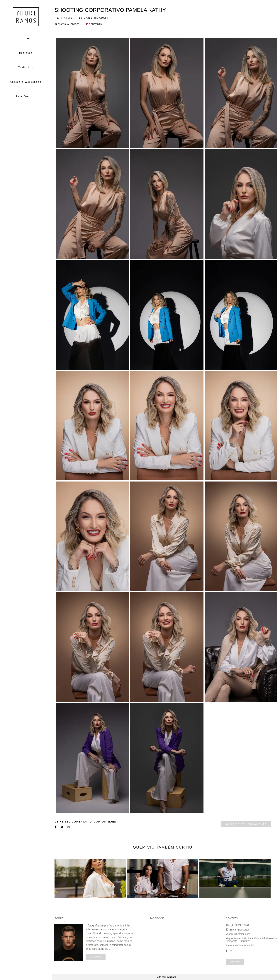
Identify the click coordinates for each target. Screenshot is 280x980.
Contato (235, 962)
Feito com (166, 977)
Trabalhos (26, 67)
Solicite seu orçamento (246, 824)
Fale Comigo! (26, 96)
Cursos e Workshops (26, 82)
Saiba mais (95, 957)
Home (26, 38)
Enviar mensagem (240, 930)
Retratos (26, 53)
